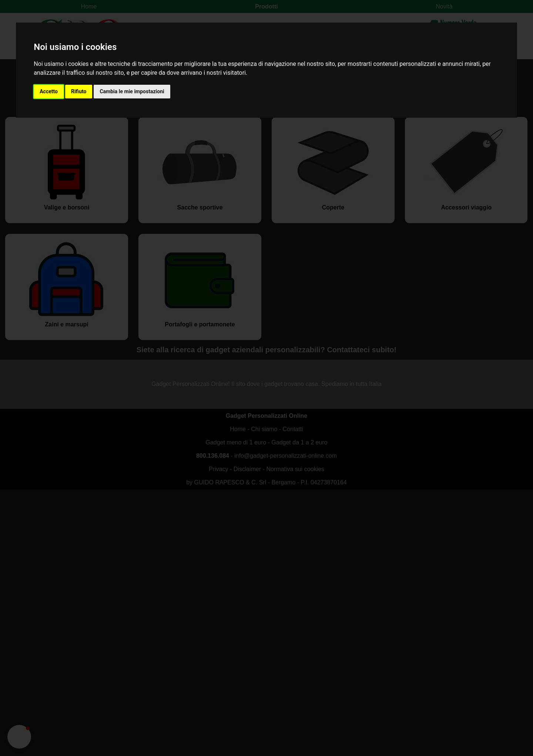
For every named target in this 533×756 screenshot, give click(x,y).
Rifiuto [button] (79, 91)
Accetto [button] (49, 91)
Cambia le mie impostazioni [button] (132, 91)
